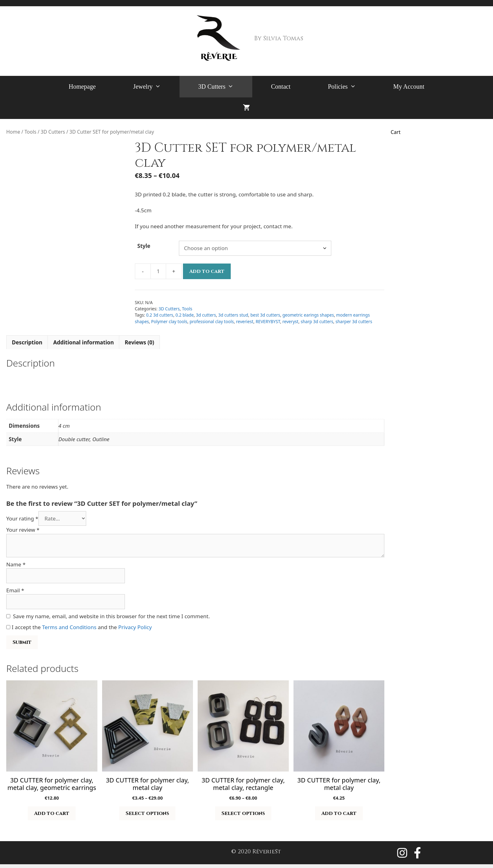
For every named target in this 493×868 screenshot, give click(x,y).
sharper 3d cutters (354, 321)
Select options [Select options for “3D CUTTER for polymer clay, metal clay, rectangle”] (243, 813)
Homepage (82, 86)
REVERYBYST (268, 321)
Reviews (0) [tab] (139, 342)
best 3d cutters (265, 315)
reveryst (290, 321)
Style (144, 246)
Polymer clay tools (169, 321)
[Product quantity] (158, 271)
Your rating (22, 518)
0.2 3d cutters (160, 315)
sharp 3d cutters (317, 321)
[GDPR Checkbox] (8, 627)
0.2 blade (185, 315)
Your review (23, 530)
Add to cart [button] (52, 813)
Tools (30, 132)
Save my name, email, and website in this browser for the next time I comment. (111, 616)
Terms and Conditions (69, 627)
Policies (351, 87)
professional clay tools (212, 321)
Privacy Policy (135, 627)
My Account (409, 86)
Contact (281, 86)
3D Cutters (225, 87)
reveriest (245, 321)
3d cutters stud (233, 315)
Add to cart (207, 271)
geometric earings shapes (308, 315)
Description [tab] (27, 342)
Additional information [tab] (83, 342)
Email (15, 590)
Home (13, 132)
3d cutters (206, 315)
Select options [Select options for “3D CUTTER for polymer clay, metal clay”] (147, 813)
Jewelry (156, 87)
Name (16, 564)
